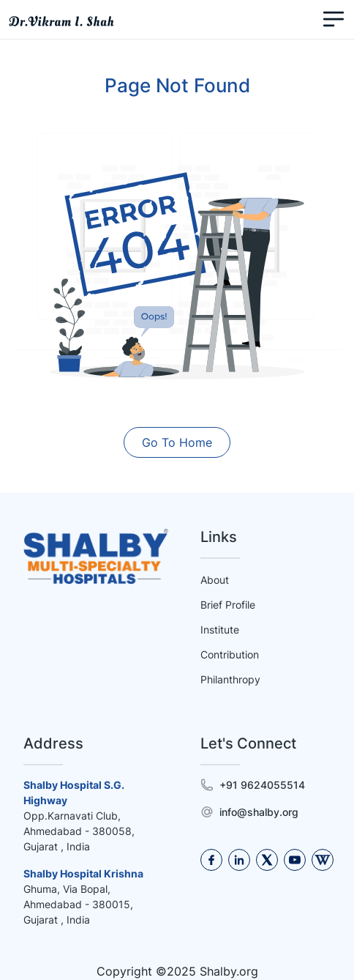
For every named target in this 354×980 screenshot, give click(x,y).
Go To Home (177, 442)
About (215, 580)
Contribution (230, 654)
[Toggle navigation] (334, 20)
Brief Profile (228, 605)
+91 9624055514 (262, 785)
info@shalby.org (259, 812)
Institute (220, 630)
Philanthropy (230, 679)
